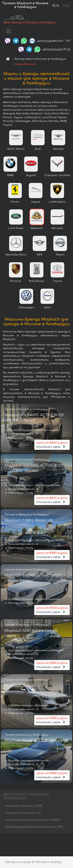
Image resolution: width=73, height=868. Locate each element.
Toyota (57, 281)
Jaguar (36, 202)
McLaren (57, 228)
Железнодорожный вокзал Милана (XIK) (34, 827)
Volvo (47, 308)
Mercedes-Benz (16, 255)
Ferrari (15, 202)
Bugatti (31, 175)
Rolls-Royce (37, 281)
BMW (10, 175)
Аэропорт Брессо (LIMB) (24, 806)
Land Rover (16, 228)
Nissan (60, 255)
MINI (40, 255)
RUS (56, 6)
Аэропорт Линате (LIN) (23, 813)
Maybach (37, 228)
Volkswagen (26, 308)
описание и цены (52, 444)
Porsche (16, 281)
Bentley (58, 149)
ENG (66, 6)
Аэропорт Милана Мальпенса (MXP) (32, 820)
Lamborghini (57, 202)
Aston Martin (16, 149)
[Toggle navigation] (9, 31)
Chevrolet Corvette (57, 175)
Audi (38, 149)
